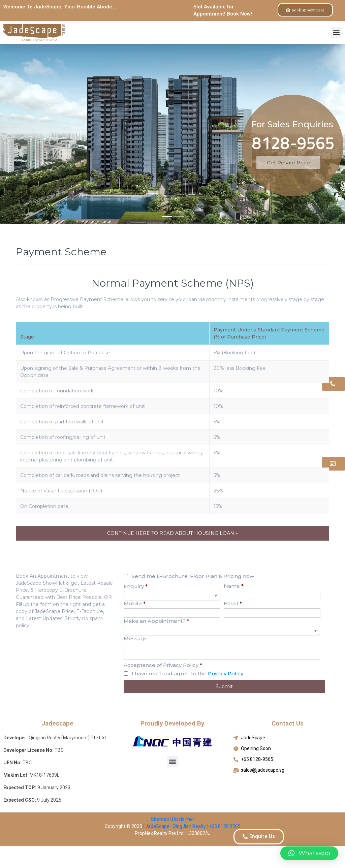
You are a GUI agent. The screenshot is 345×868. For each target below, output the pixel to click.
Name (234, 586)
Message (136, 638)
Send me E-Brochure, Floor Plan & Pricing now (193, 576)
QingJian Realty (189, 826)
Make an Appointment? (156, 621)
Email (233, 603)
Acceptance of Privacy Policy (163, 665)
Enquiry (136, 586)
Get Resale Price (288, 163)
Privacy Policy (226, 673)
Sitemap (160, 819)
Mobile (135, 603)
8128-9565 (293, 142)
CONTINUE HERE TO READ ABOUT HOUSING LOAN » (172, 533)
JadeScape (157, 826)
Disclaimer (183, 819)
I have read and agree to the (187, 673)
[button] (336, 32)
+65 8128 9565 (225, 826)
